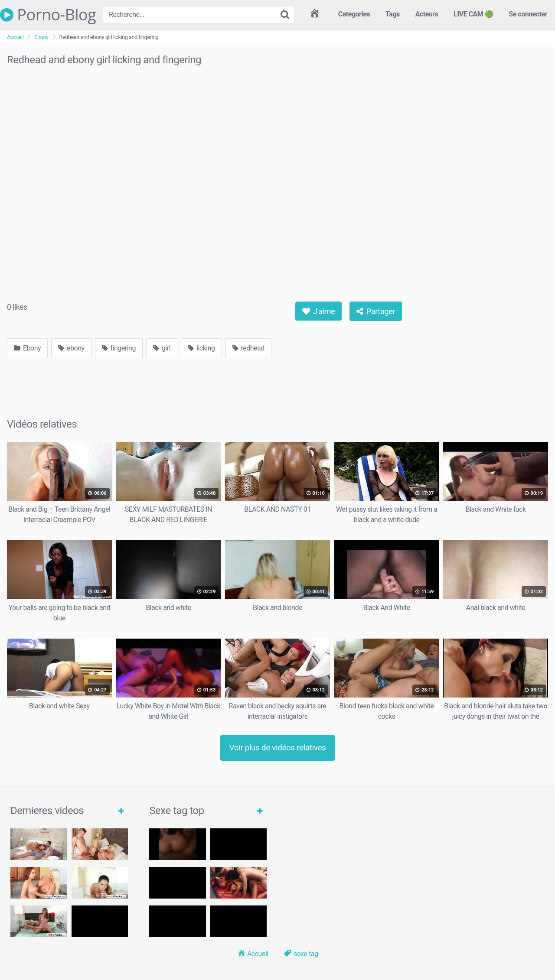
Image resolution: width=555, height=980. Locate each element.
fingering (119, 348)
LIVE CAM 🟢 (473, 14)
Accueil (15, 37)
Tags (393, 14)
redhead (248, 348)
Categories (354, 14)
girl (162, 348)
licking (201, 348)
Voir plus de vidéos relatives (278, 748)
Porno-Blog (48, 15)
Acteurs (427, 14)
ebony (71, 348)
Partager (376, 311)
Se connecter (528, 14)
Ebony (41, 37)
